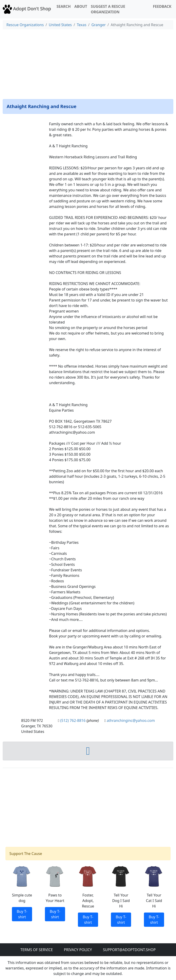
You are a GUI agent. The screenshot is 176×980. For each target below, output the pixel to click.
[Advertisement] (88, 63)
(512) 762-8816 (73, 720)
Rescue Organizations (25, 25)
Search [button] (64, 6)
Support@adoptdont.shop (129, 950)
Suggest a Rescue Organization (108, 9)
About (81, 6)
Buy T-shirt (22, 914)
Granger (99, 25)
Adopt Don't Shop (27, 9)
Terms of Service (37, 950)
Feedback (162, 6)
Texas (82, 25)
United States (60, 25)
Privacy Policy (78, 950)
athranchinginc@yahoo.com (131, 720)
